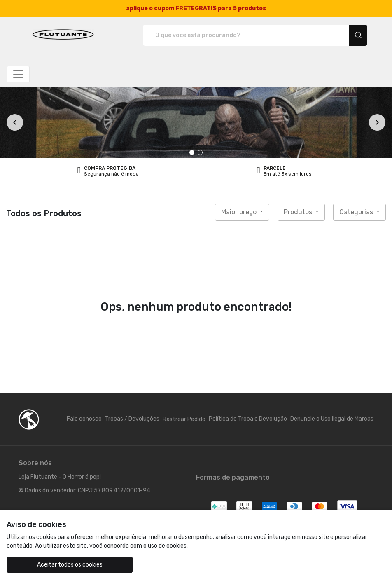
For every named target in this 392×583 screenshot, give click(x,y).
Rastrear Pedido (184, 419)
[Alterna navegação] (18, 74)
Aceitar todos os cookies (70, 565)
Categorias (357, 212)
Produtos (299, 212)
